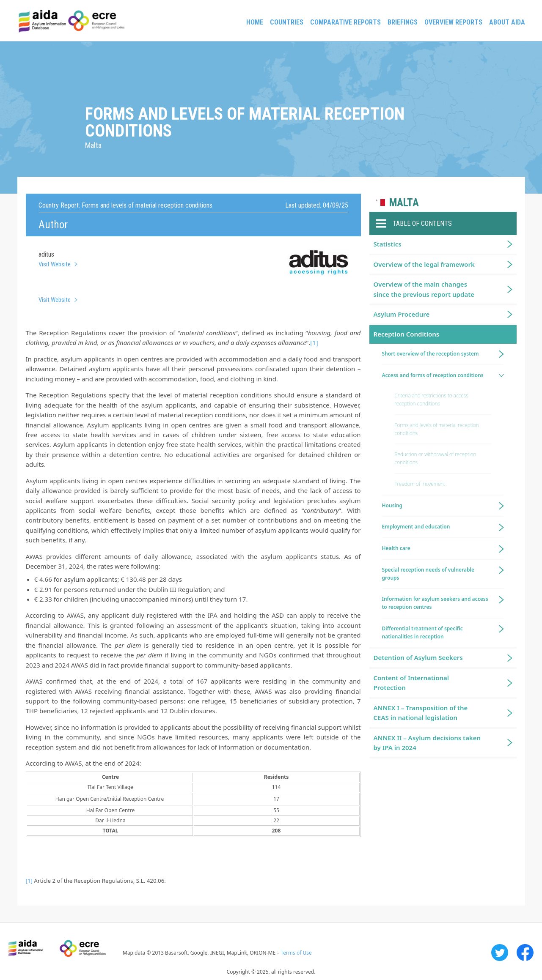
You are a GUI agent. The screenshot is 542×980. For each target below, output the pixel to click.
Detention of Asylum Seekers (418, 657)
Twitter (500, 953)
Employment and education (416, 527)
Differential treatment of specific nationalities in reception (422, 632)
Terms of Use (296, 953)
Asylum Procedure (402, 314)
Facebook (525, 953)
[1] (314, 342)
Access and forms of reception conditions (433, 375)
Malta (404, 203)
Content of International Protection (411, 683)
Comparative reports (345, 22)
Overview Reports (453, 22)
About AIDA (507, 22)
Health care (396, 548)
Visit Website (55, 264)
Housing (392, 505)
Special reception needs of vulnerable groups (428, 574)
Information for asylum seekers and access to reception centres (435, 603)
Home (255, 22)
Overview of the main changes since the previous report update (424, 289)
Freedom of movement (420, 484)
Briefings (403, 22)
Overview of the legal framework (424, 264)
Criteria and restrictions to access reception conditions (432, 400)
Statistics (388, 244)
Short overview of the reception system (431, 354)
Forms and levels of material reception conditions (437, 429)
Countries (287, 22)
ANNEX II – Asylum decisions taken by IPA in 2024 (427, 743)
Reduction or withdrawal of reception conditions (436, 458)
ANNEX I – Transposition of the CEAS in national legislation (421, 713)
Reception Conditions (407, 334)
